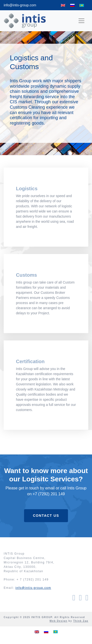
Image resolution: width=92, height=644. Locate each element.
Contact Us (46, 516)
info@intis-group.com (20, 5)
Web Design (59, 621)
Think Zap (81, 621)
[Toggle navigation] (81, 21)
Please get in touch (22, 488)
